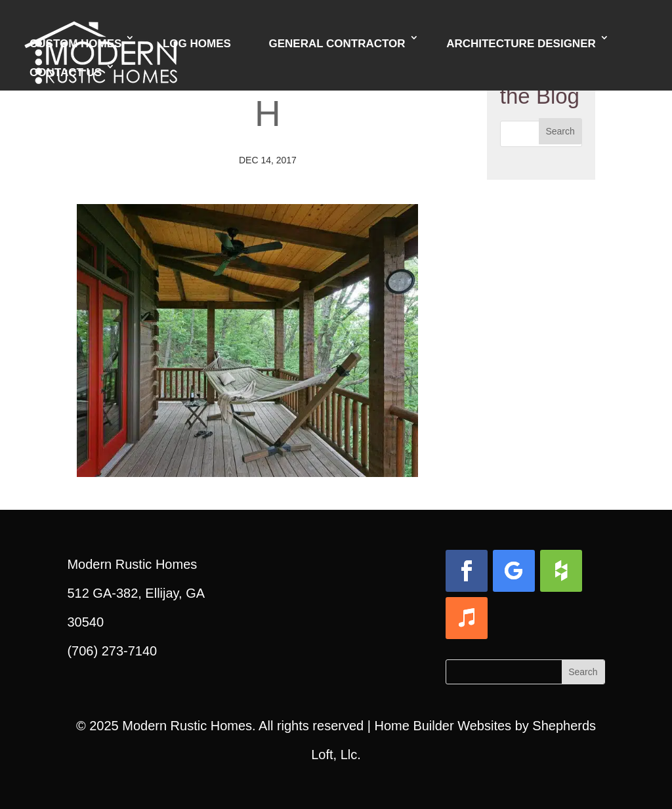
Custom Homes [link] (75, 44)
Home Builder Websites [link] (443, 726)
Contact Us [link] (66, 73)
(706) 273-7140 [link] (112, 651)
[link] (247, 463)
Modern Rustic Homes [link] (187, 726)
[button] (560, 131)
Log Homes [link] (197, 44)
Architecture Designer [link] (521, 44)
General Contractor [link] (337, 44)
